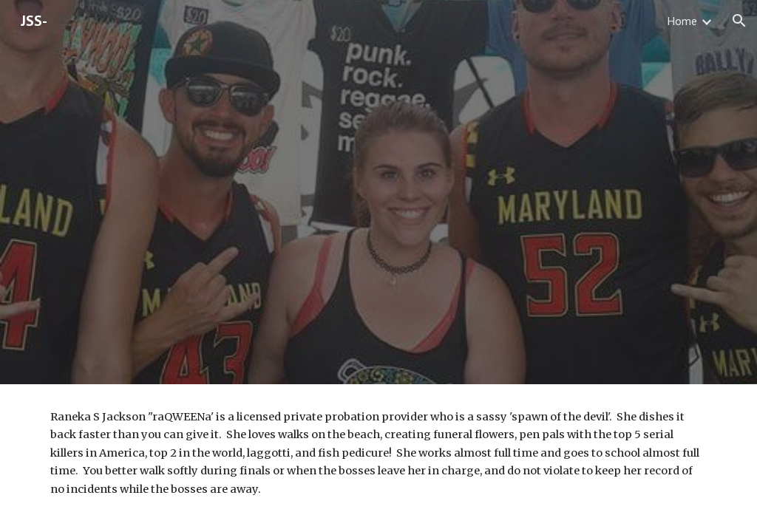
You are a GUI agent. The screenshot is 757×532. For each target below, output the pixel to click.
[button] (739, 21)
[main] (379, 453)
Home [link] (682, 21)
